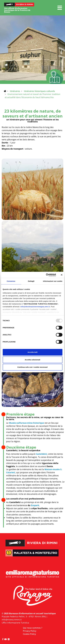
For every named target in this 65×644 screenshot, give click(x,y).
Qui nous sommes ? (33, 628)
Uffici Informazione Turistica (15, 623)
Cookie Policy (29, 634)
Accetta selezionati (32, 360)
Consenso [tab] (11, 281)
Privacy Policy (30, 631)
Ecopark (35, 505)
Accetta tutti (32, 352)
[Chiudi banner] (62, 275)
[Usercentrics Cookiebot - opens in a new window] (46, 275)
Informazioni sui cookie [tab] (53, 281)
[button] (60, 8)
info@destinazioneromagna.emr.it (35, 307)
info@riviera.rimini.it (12, 620)
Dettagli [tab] (31, 281)
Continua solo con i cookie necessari (32, 367)
